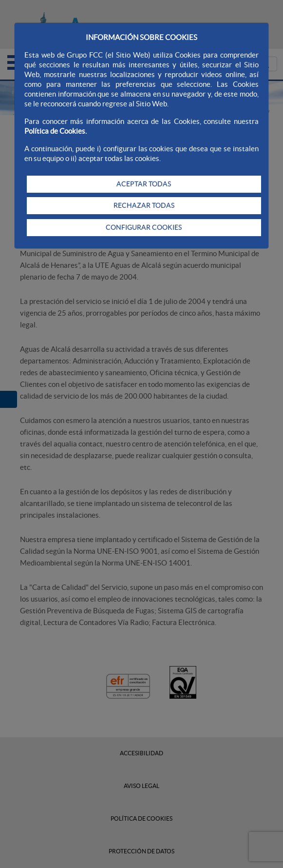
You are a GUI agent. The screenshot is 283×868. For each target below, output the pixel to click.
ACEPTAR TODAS (144, 184)
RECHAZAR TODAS (144, 205)
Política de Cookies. (56, 131)
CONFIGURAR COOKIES (144, 227)
